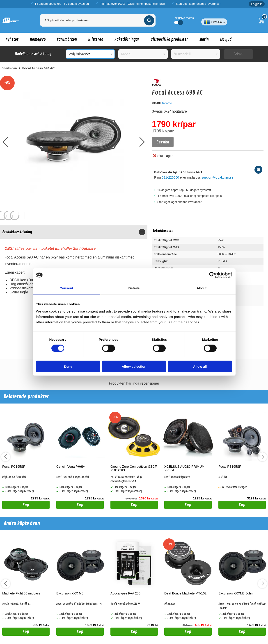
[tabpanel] (74, 267)
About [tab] (202, 288)
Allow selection (134, 366)
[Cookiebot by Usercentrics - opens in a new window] (212, 275)
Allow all (200, 366)
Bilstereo (96, 39)
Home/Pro (38, 39)
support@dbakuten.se (217, 177)
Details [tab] (134, 288)
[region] (74, 232)
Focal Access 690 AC (39, 68)
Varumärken (67, 39)
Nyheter (12, 39)
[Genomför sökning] (149, 20)
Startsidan (10, 68)
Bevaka (163, 142)
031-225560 (171, 177)
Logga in (257, 4)
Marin (204, 39)
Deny (68, 366)
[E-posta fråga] (258, 170)
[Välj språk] (214, 20)
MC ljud (226, 39)
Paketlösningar (127, 39)
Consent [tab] (66, 288)
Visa (239, 54)
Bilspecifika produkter (169, 39)
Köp (16, 506)
